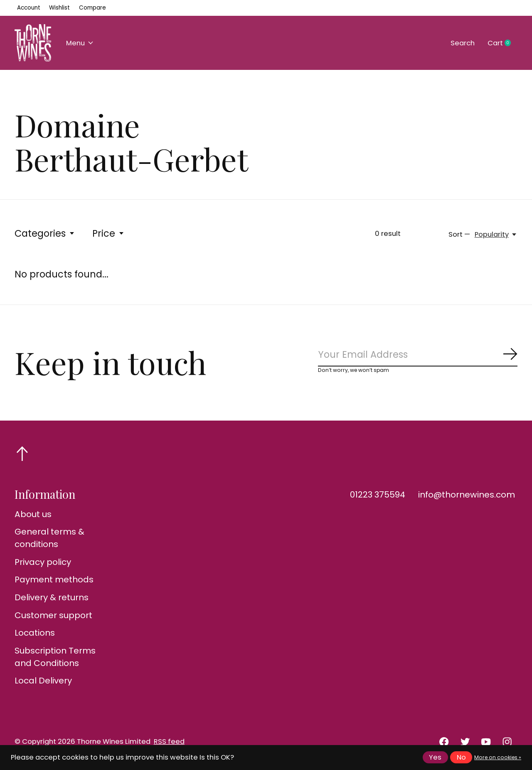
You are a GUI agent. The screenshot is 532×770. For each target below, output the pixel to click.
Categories (45, 233)
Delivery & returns (52, 597)
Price (108, 233)
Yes (435, 757)
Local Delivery (43, 681)
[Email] (418, 355)
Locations (35, 633)
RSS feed (169, 742)
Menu (80, 43)
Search (463, 43)
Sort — (459, 234)
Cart (502, 43)
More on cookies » (498, 757)
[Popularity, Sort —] (496, 234)
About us (33, 514)
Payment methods (54, 579)
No (461, 757)
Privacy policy (43, 562)
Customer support (53, 615)
